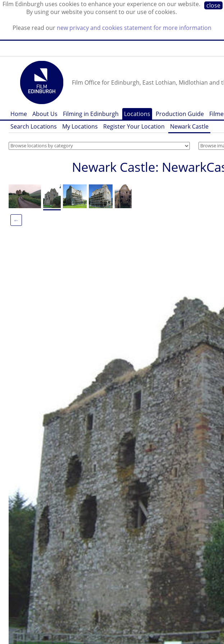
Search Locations (34, 126)
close (213, 5)
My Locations (80, 126)
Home (19, 114)
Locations (137, 114)
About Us (45, 114)
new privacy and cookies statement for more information (134, 28)
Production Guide (180, 114)
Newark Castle (189, 126)
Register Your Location (134, 126)
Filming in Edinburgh (91, 114)
